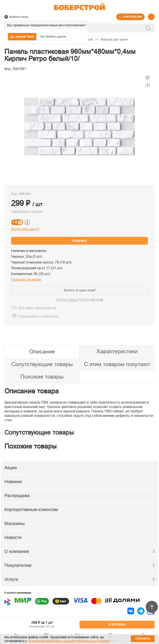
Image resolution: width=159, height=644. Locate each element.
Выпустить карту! (25, 229)
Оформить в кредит (27, 212)
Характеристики (117, 351)
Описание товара (32, 391)
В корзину (79, 241)
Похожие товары (42, 377)
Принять (143, 639)
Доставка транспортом (37, 308)
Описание (42, 351)
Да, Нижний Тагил (22, 37)
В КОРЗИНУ (117, 624)
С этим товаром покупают (117, 364)
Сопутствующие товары (42, 364)
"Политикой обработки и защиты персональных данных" (69, 641)
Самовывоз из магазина (39, 316)
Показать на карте (26, 280)
